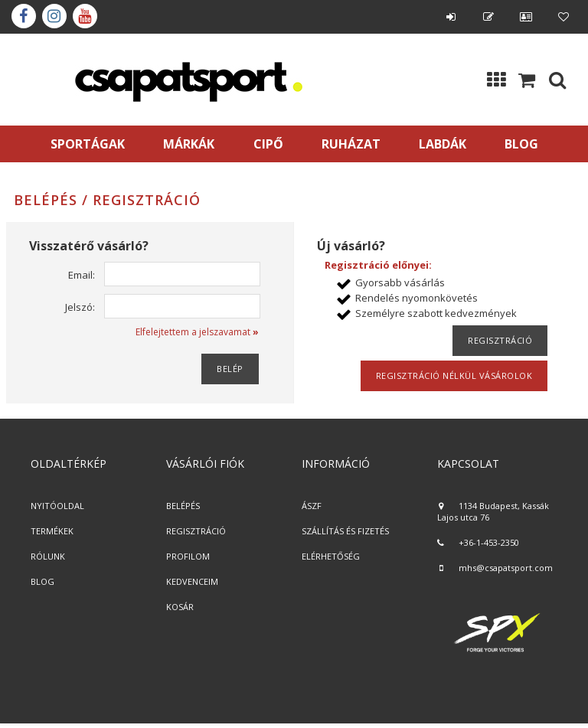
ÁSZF (312, 506)
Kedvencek (563, 17)
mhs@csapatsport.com (506, 568)
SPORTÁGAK (88, 144)
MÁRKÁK (189, 144)
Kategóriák (496, 80)
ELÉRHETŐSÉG (331, 556)
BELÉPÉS (183, 506)
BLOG (42, 581)
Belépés (451, 17)
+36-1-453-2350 (489, 542)
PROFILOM (188, 556)
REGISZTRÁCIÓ (196, 531)
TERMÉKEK (52, 531)
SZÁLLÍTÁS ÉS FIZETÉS (345, 531)
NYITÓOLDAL (57, 506)
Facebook (24, 16)
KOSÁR (180, 607)
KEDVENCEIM (192, 581)
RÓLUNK (48, 556)
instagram (54, 16)
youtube (85, 16)
